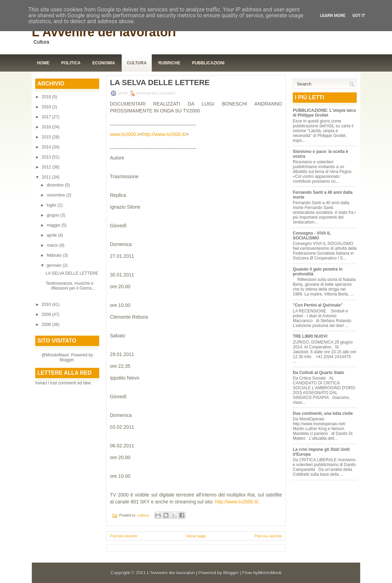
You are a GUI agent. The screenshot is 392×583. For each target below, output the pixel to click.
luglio (52, 205)
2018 (47, 107)
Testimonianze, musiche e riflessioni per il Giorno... (71, 286)
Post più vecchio (268, 536)
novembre (57, 195)
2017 (47, 117)
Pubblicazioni (208, 63)
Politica (71, 63)
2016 (47, 127)
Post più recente (124, 536)
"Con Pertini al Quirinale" (318, 305)
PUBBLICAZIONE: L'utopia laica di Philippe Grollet (324, 113)
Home (43, 63)
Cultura (137, 63)
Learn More (333, 16)
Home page (196, 536)
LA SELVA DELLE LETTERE (72, 273)
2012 (47, 167)
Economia (104, 63)
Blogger (67, 360)
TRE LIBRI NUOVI (310, 336)
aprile (52, 235)
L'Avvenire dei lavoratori (104, 32)
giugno (53, 215)
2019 (47, 97)
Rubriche (169, 63)
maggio (54, 225)
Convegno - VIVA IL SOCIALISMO (312, 236)
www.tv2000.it (125, 134)
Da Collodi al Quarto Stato (319, 373)
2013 (47, 157)
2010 (47, 304)
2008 (47, 325)
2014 (47, 147)
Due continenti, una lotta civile (323, 413)
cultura (143, 515)
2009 (47, 315)
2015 (47, 137)
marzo (53, 245)
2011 (47, 177)
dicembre (56, 185)
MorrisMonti (270, 573)
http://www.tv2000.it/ (164, 134)
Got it (359, 16)
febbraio (55, 255)
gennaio (55, 265)
